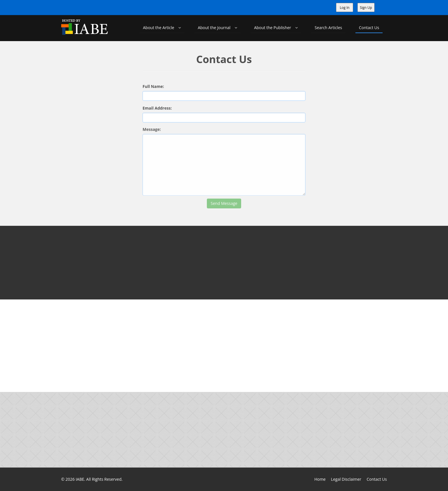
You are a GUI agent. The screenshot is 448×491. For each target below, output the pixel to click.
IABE (80, 479)
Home (320, 479)
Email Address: (157, 107)
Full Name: (153, 86)
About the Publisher (276, 28)
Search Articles (328, 28)
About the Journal (217, 28)
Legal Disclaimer (346, 479)
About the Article (162, 28)
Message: (152, 126)
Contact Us (369, 28)
